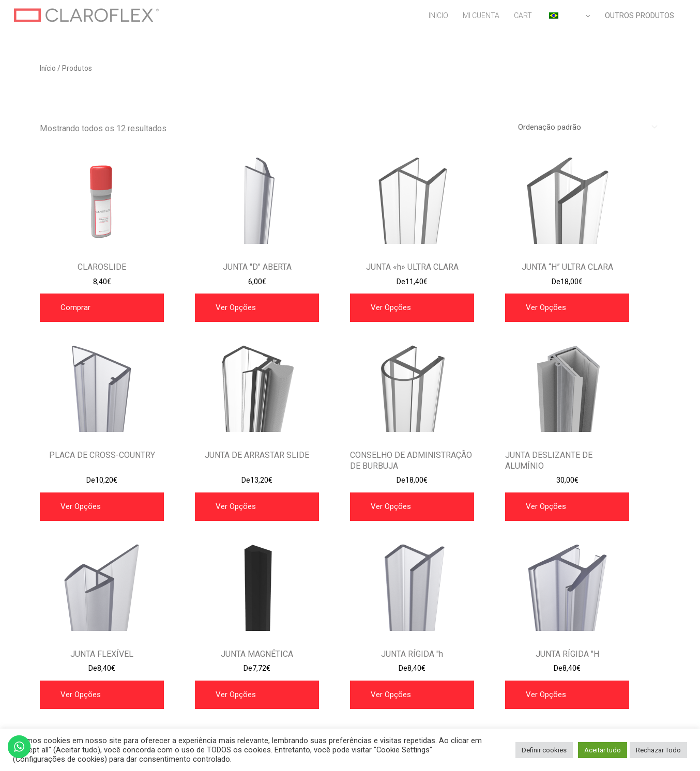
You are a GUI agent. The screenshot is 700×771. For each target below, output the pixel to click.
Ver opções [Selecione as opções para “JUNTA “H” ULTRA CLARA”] (546, 307)
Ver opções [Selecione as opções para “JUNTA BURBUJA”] (391, 506)
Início (48, 68)
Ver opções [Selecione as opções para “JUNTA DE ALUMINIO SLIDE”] (546, 506)
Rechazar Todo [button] (658, 750)
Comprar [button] (75, 307)
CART (523, 16)
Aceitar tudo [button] (603, 750)
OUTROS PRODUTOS (640, 16)
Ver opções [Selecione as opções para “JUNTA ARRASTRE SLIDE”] (236, 506)
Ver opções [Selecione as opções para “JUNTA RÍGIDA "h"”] (391, 695)
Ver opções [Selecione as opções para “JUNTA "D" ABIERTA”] (236, 307)
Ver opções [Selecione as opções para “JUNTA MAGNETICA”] (236, 695)
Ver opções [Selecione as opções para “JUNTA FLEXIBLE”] (81, 695)
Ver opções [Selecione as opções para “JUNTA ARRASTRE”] (81, 506)
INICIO (438, 16)
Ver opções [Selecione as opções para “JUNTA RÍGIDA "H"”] (546, 695)
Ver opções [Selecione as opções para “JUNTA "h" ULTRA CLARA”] (391, 307)
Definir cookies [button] (544, 750)
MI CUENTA (481, 16)
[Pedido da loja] (586, 127)
